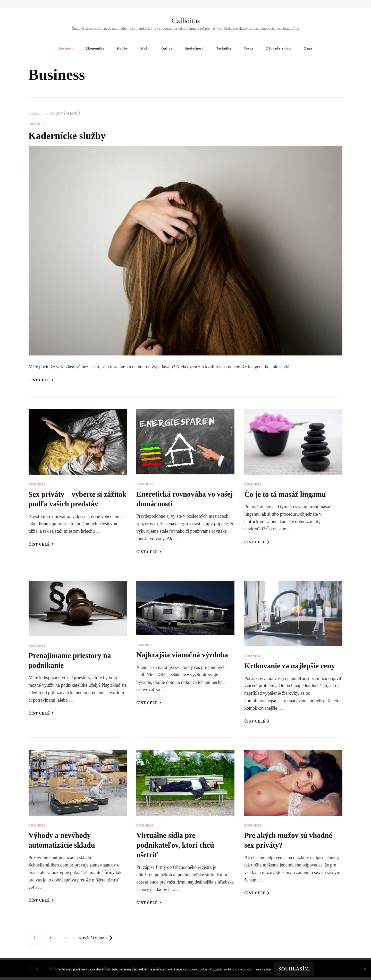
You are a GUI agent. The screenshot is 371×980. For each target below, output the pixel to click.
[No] (365, 969)
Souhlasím (294, 969)
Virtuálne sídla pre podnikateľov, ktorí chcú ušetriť (177, 847)
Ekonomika (95, 48)
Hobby (123, 48)
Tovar (249, 48)
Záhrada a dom (279, 48)
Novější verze (97, 940)
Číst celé (41, 380)
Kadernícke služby (70, 136)
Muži (145, 48)
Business (66, 48)
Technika (224, 48)
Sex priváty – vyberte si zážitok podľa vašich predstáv (67, 504)
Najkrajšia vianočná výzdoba (184, 657)
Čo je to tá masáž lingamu (287, 494)
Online (167, 48)
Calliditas (186, 21)
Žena (308, 48)
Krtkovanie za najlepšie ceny (292, 668)
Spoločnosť (194, 48)
